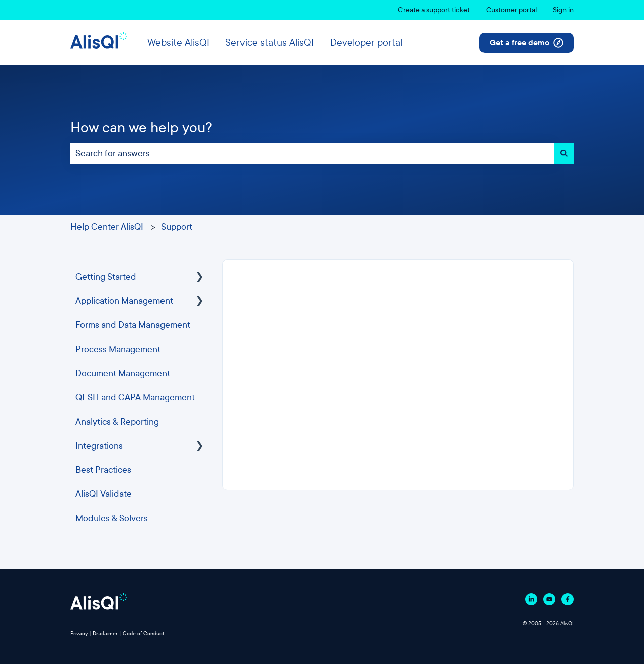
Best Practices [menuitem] (103, 470)
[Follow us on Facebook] (568, 599)
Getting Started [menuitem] (106, 277)
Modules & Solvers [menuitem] (112, 518)
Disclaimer (105, 634)
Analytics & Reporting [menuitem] (117, 422)
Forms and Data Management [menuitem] (133, 325)
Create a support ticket (434, 10)
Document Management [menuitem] (123, 373)
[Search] (564, 154)
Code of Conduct (144, 634)
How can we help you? (141, 128)
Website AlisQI (178, 43)
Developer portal (366, 43)
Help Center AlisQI (107, 227)
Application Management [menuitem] (124, 301)
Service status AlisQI (270, 43)
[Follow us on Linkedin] (531, 599)
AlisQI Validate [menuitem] (104, 494)
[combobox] (312, 154)
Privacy (79, 634)
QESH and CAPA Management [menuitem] (135, 398)
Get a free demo (527, 43)
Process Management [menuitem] (118, 349)
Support (177, 227)
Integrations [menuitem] (99, 446)
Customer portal (511, 10)
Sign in (563, 10)
